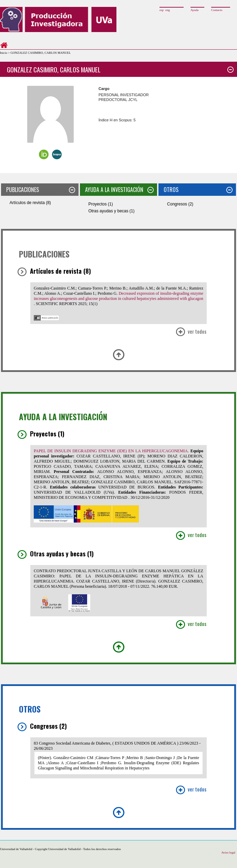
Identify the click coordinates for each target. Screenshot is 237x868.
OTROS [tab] (198, 190)
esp (162, 10)
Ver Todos (191, 332)
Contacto (217, 10)
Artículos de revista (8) (30, 203)
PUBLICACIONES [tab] (41, 190)
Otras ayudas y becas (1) (111, 211)
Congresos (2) (180, 204)
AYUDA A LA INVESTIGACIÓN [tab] (120, 190)
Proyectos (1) (100, 204)
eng (168, 10)
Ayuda (194, 10)
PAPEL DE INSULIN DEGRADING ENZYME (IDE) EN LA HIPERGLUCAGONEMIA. (112, 451)
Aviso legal (228, 852)
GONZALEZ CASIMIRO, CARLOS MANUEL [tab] (120, 69)
